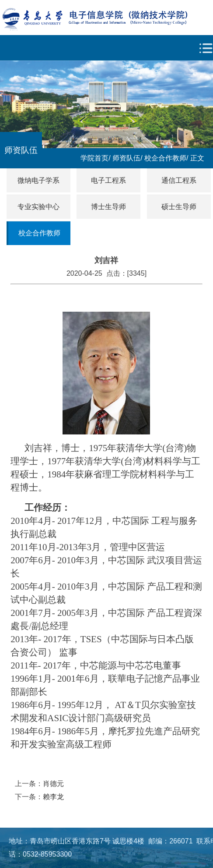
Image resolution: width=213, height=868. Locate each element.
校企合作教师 (165, 158)
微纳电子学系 (38, 180)
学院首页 (94, 158)
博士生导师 (108, 207)
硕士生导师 (179, 207)
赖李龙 (53, 797)
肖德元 (53, 784)
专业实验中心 (38, 207)
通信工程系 (179, 180)
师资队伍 (126, 158)
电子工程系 (108, 180)
